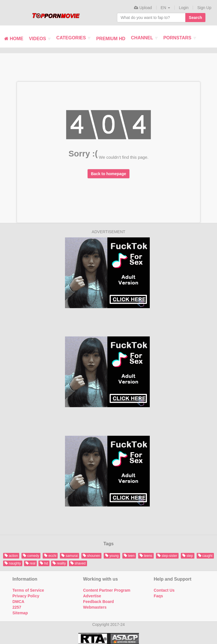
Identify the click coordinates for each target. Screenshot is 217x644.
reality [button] (59, 563)
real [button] (30, 563)
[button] (166, 8)
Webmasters (95, 607)
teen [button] (129, 556)
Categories (73, 38)
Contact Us (164, 590)
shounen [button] (91, 556)
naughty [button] (13, 563)
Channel (144, 38)
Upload (143, 8)
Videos (40, 39)
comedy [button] (31, 556)
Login (184, 8)
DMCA (18, 602)
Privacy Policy (26, 596)
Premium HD (111, 39)
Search (195, 18)
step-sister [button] (167, 556)
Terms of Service (28, 590)
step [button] (188, 556)
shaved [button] (78, 563)
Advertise (92, 596)
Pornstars (180, 38)
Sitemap (20, 613)
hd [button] (44, 563)
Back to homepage (108, 174)
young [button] (112, 556)
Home (14, 39)
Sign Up (204, 8)
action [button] (11, 556)
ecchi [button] (50, 556)
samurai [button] (70, 556)
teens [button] (146, 556)
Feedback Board (98, 602)
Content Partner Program (107, 590)
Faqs (158, 596)
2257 (17, 607)
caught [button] (205, 556)
